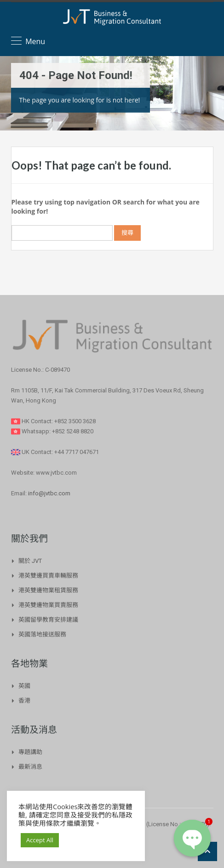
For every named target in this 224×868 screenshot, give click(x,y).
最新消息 (30, 767)
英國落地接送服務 (42, 634)
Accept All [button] (40, 840)
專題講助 (30, 752)
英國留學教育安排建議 (48, 620)
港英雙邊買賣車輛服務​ (48, 576)
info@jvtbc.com (49, 493)
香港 (24, 701)
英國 (24, 686)
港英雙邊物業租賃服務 (48, 590)
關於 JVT (30, 561)
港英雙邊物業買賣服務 (48, 605)
